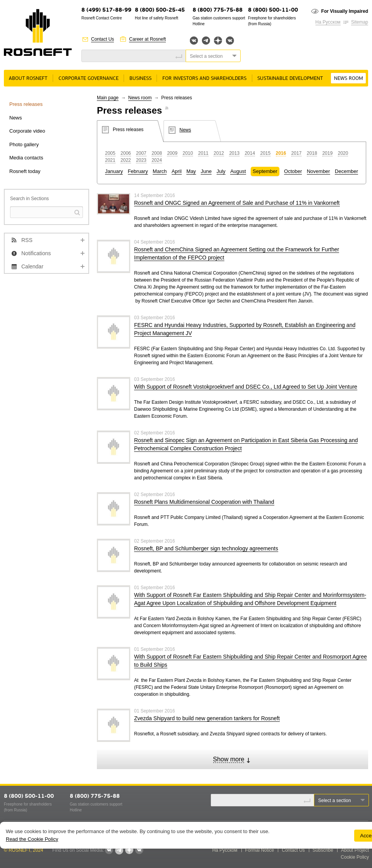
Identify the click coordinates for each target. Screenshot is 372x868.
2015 (265, 153)
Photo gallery (24, 144)
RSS (27, 240)
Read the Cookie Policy (32, 839)
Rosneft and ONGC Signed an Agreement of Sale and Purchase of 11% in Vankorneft (237, 203)
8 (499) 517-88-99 (106, 10)
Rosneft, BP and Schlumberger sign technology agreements (206, 548)
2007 (141, 153)
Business (140, 79)
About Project (355, 850)
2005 (110, 153)
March (160, 171)
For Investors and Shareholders (204, 79)
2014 (250, 153)
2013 (234, 153)
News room (349, 79)
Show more (229, 759)
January (114, 171)
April (177, 171)
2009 (172, 153)
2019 (328, 153)
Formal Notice (260, 850)
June (206, 171)
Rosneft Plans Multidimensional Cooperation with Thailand (204, 502)
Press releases (26, 104)
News (16, 118)
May (191, 171)
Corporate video (27, 131)
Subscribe (323, 850)
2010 (188, 153)
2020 (343, 153)
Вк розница (230, 41)
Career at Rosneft (147, 39)
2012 (219, 153)
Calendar (32, 266)
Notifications (36, 253)
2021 (110, 160)
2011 (203, 153)
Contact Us (102, 39)
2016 (281, 153)
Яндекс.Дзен (218, 41)
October (293, 171)
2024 (157, 160)
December (346, 171)
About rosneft (28, 79)
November (319, 171)
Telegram (206, 41)
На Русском (328, 22)
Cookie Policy (355, 857)
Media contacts (26, 158)
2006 (126, 153)
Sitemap (360, 22)
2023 (141, 160)
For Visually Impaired (345, 11)
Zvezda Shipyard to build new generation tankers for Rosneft (207, 718)
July (221, 171)
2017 (297, 153)
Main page (108, 98)
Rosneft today (25, 171)
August (238, 171)
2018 (312, 153)
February (138, 171)
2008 (157, 153)
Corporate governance (89, 79)
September (265, 171)
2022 (126, 160)
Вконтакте (194, 41)
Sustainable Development (290, 79)
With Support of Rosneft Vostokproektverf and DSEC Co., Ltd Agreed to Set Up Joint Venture (246, 387)
